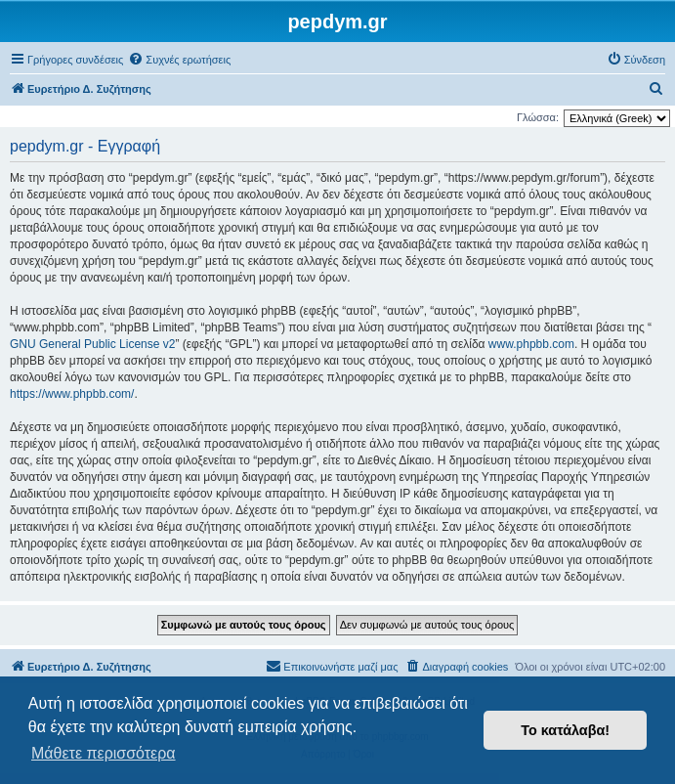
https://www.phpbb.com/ (72, 394)
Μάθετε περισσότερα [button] (104, 753)
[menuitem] (179, 60)
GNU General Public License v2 (92, 344)
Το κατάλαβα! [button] (565, 730)
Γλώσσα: (538, 117)
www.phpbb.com (531, 344)
